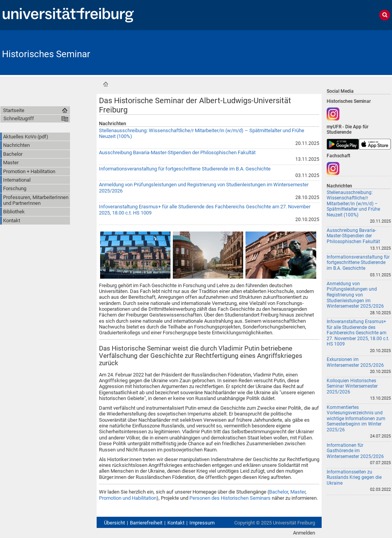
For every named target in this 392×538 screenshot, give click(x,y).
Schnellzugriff (19, 118)
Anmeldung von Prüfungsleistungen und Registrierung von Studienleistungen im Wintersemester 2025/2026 (355, 295)
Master (298, 492)
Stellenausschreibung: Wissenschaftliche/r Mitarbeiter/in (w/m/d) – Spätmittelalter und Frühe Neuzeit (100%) (353, 204)
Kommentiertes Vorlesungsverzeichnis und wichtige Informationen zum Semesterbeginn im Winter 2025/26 (356, 419)
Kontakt (176, 523)
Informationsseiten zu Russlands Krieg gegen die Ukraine (354, 478)
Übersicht (114, 523)
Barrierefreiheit (146, 523)
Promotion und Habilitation (128, 498)
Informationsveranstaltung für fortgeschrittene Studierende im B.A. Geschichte (185, 169)
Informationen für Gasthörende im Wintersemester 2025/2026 (355, 451)
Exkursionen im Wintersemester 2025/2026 (355, 362)
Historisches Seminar (46, 54)
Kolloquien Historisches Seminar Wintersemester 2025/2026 (352, 386)
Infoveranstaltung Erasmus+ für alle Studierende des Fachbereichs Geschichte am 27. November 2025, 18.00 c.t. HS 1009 (358, 333)
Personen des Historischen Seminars (230, 498)
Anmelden (304, 533)
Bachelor (279, 492)
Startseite (106, 84)
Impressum (202, 523)
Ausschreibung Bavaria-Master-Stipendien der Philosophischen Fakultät (177, 152)
